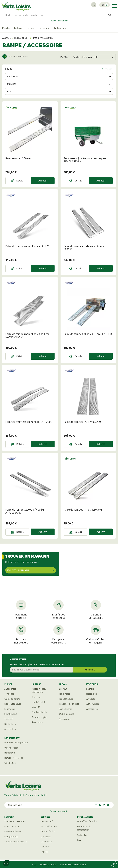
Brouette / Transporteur (16, 743)
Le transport (62, 28)
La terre (19, 28)
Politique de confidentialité (73, 865)
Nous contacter (12, 827)
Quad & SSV (10, 763)
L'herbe (6, 28)
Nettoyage (92, 694)
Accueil (6, 38)
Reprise (44, 852)
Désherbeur (10, 724)
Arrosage (91, 699)
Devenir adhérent (13, 832)
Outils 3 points (39, 702)
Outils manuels (66, 714)
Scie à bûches (66, 709)
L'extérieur (45, 28)
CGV (34, 865)
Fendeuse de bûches (69, 704)
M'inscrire (90, 670)
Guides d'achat (48, 832)
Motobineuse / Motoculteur (39, 691)
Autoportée (10, 689)
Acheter (43, 181)
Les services (46, 842)
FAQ (79, 840)
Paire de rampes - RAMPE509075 (83, 510)
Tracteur (9, 719)
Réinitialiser (107, 69)
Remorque (10, 753)
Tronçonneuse (66, 699)
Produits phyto (39, 718)
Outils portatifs (12, 699)
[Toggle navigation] (114, 6)
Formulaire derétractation (84, 828)
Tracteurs (36, 697)
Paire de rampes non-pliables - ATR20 (27, 246)
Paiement (46, 847)
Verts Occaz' (47, 822)
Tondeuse (9, 694)
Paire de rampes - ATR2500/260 (82, 422)
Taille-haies (64, 694)
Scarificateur (11, 714)
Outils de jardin (39, 712)
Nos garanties (11, 837)
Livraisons (46, 837)
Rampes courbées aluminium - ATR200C (29, 422)
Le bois (31, 28)
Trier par (64, 57)
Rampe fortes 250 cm (18, 159)
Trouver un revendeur (15, 822)
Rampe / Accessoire (14, 758)
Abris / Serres (93, 704)
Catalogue (82, 835)
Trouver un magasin (59, 21)
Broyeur (63, 689)
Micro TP (36, 707)
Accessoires (10, 729)
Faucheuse (10, 709)
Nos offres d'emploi (87, 822)
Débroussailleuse (13, 704)
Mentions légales (48, 865)
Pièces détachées (49, 827)
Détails (17, 181)
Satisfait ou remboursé (16, 842)
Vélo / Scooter (11, 748)
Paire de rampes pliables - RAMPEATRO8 (88, 334)
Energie (90, 689)
